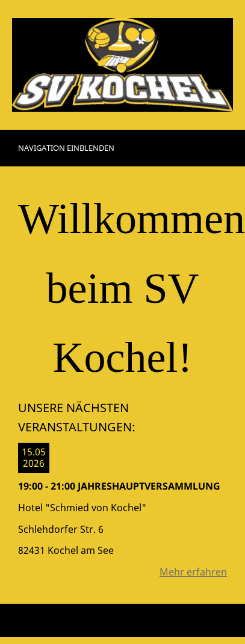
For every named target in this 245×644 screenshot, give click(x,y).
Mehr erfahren (193, 572)
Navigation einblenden (66, 148)
